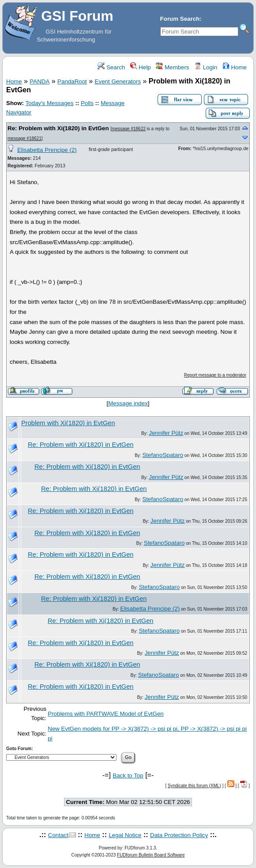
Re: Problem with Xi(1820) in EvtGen (58, 128)
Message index (128, 403)
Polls (87, 103)
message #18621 (24, 138)
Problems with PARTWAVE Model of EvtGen (105, 714)
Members (172, 67)
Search (111, 67)
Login (206, 67)
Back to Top (128, 776)
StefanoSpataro (163, 455)
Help (141, 67)
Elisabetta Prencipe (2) (47, 150)
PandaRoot (72, 81)
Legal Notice (125, 835)
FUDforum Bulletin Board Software (151, 855)
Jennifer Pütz (166, 433)
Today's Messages (49, 103)
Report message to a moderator (215, 375)
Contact (58, 835)
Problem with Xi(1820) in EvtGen (68, 423)
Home (235, 67)
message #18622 (129, 129)
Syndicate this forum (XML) (194, 786)
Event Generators (118, 81)
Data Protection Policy (179, 835)
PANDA (40, 81)
